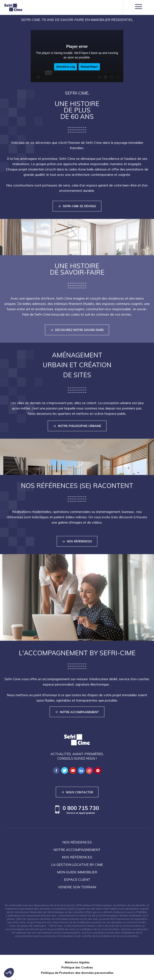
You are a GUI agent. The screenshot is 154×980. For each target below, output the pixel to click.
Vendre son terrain (77, 887)
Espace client (77, 880)
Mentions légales (77, 962)
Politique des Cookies (77, 967)
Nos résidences (77, 842)
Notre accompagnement (77, 850)
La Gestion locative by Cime (77, 865)
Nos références (77, 857)
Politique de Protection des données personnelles (77, 973)
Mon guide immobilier (77, 872)
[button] (9, 973)
